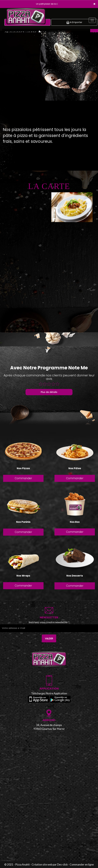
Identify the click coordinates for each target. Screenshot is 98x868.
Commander (23, 479)
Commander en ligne (82, 864)
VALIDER (49, 638)
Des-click (62, 864)
